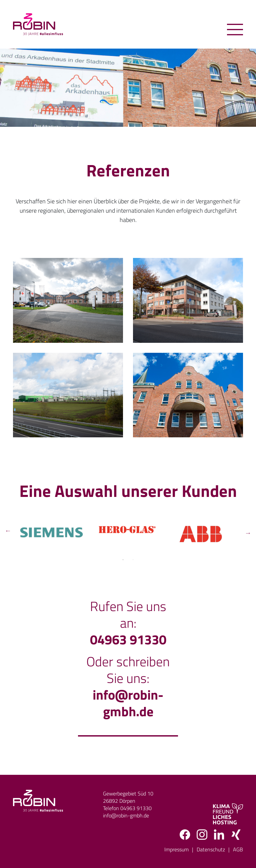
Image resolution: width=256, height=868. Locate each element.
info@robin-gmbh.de (128, 703)
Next (248, 532)
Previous (8, 532)
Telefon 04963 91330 (127, 808)
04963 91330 (128, 640)
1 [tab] (123, 560)
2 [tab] (133, 560)
